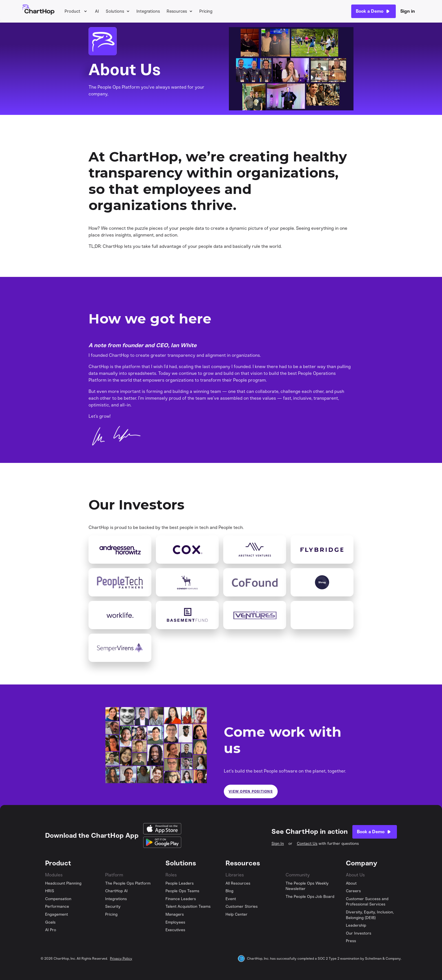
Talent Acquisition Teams (188, 906)
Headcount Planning (63, 883)
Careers (353, 891)
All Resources (238, 883)
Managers (175, 914)
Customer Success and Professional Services (367, 902)
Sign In (278, 844)
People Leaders (180, 883)
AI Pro (51, 930)
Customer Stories (242, 906)
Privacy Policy (121, 959)
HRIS (50, 891)
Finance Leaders (181, 899)
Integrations (148, 11)
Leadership (356, 925)
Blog (229, 891)
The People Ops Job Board (310, 897)
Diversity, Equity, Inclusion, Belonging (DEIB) (370, 915)
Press (351, 941)
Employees (175, 922)
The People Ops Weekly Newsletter (307, 886)
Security (113, 906)
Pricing (206, 11)
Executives (175, 930)
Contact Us (307, 844)
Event (231, 899)
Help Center (237, 914)
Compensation (58, 899)
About (351, 883)
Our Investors (359, 933)
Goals (50, 922)
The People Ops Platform (128, 883)
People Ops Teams (182, 891)
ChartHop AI (116, 891)
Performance (57, 906)
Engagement (57, 914)
